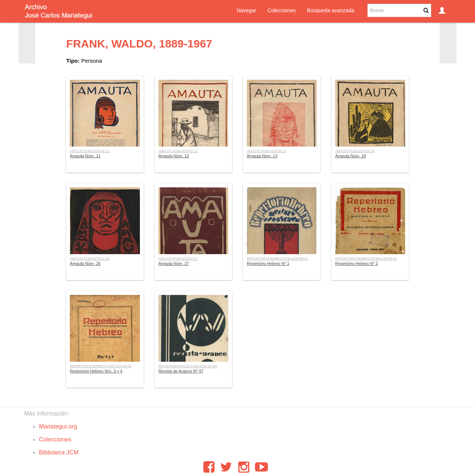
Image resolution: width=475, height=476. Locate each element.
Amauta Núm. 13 (262, 156)
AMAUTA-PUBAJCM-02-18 (355, 151)
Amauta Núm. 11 (85, 156)
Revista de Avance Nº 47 (181, 371)
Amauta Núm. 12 (174, 156)
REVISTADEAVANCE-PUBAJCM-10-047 (188, 366)
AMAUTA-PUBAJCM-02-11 (89, 151)
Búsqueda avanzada (331, 10)
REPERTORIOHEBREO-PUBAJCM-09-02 (366, 259)
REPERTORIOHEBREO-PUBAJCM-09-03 (100, 366)
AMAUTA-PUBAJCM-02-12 (178, 151)
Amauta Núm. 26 (85, 263)
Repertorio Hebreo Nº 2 (356, 263)
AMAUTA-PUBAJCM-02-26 (89, 259)
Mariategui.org (58, 426)
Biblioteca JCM (59, 452)
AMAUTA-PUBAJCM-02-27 (178, 259)
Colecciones (282, 10)
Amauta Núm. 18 (350, 156)
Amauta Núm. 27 (174, 263)
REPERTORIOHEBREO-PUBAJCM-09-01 (277, 259)
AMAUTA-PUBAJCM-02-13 (266, 151)
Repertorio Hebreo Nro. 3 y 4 (96, 371)
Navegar (247, 10)
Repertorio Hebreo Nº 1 (268, 263)
